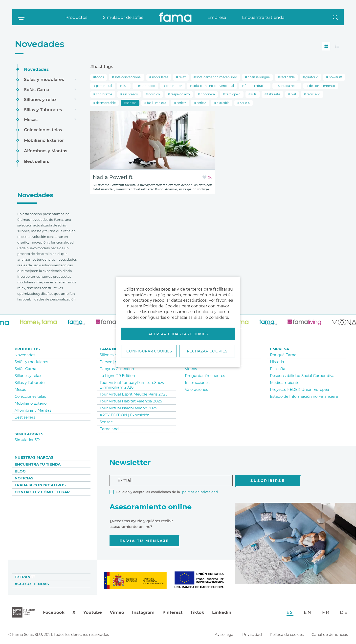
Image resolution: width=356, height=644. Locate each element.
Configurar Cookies (149, 351)
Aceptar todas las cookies (178, 334)
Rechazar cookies (207, 351)
